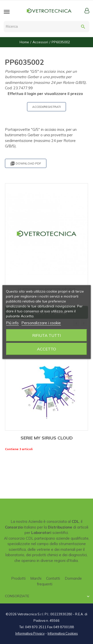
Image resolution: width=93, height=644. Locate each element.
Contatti (53, 578)
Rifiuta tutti (46, 335)
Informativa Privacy (30, 633)
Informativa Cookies (63, 633)
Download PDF (26, 164)
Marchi (36, 578)
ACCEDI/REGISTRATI (46, 107)
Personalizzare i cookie (41, 323)
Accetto (46, 349)
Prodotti (18, 578)
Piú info (12, 323)
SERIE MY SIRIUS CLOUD (47, 438)
